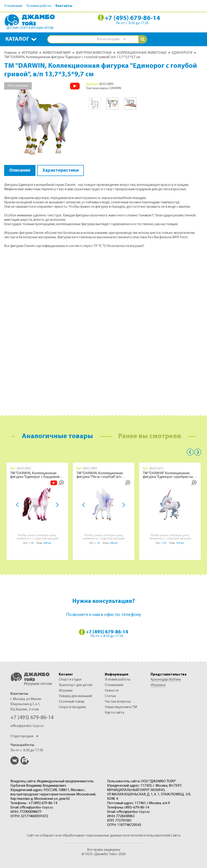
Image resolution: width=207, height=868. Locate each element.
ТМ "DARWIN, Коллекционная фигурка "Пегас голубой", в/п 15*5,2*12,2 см (100, 475)
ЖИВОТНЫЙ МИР (57, 53)
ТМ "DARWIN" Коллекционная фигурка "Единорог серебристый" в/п (169, 475)
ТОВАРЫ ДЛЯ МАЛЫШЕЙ (75, 696)
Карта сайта (114, 713)
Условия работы (39, 6)
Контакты (64, 6)
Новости (112, 691)
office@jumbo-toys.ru (27, 726)
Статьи (110, 696)
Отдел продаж (24, 736)
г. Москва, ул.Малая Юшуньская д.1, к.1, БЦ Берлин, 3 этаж (26, 704)
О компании (13, 6)
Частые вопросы (118, 702)
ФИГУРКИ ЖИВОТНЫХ (94, 53)
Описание (20, 170)
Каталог (17, 39)
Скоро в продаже (72, 707)
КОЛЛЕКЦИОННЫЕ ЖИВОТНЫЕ (142, 53)
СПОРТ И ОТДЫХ (70, 680)
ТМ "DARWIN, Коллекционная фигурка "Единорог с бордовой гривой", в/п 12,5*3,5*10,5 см (35, 475)
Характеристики (61, 170)
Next (56, 505)
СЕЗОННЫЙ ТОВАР (72, 702)
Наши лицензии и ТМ (121, 707)
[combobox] (111, 39)
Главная (10, 53)
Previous (190, 452)
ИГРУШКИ (30, 53)
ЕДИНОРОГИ (182, 53)
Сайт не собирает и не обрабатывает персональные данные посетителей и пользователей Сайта (104, 836)
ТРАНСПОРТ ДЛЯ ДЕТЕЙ (75, 685)
